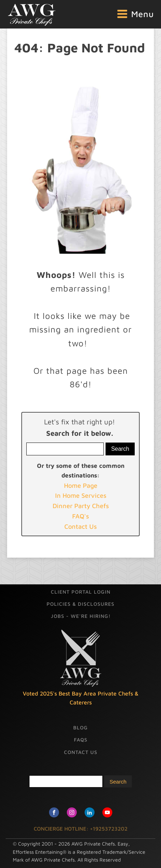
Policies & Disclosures (80, 604)
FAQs (81, 740)
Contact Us (80, 526)
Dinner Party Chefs (81, 506)
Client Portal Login (81, 592)
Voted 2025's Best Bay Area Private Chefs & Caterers (81, 698)
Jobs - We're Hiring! (81, 616)
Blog (80, 727)
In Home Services (81, 495)
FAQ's (80, 516)
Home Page (81, 485)
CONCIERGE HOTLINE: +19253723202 (81, 829)
